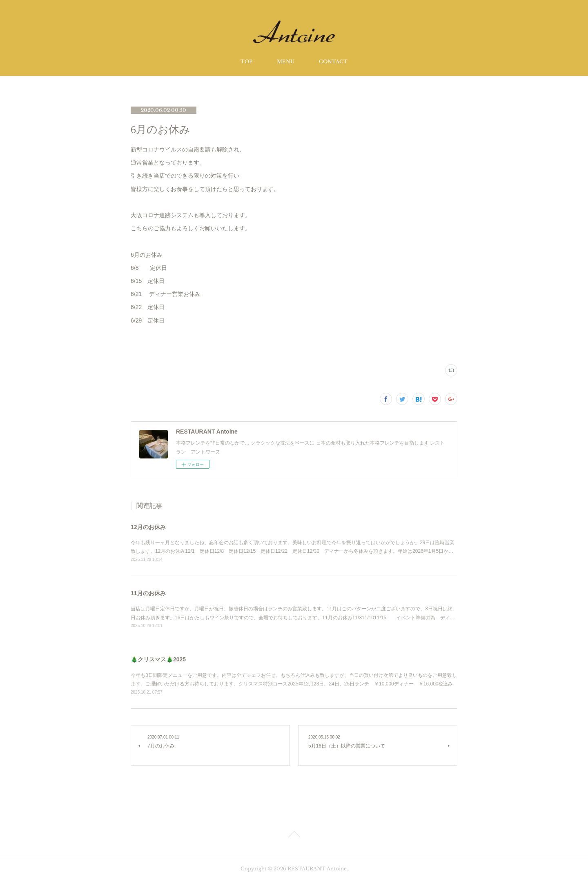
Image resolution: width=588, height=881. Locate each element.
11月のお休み (148, 593)
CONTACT (333, 61)
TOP (246, 61)
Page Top (294, 836)
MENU (286, 61)
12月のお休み (148, 527)
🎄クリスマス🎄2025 (158, 659)
